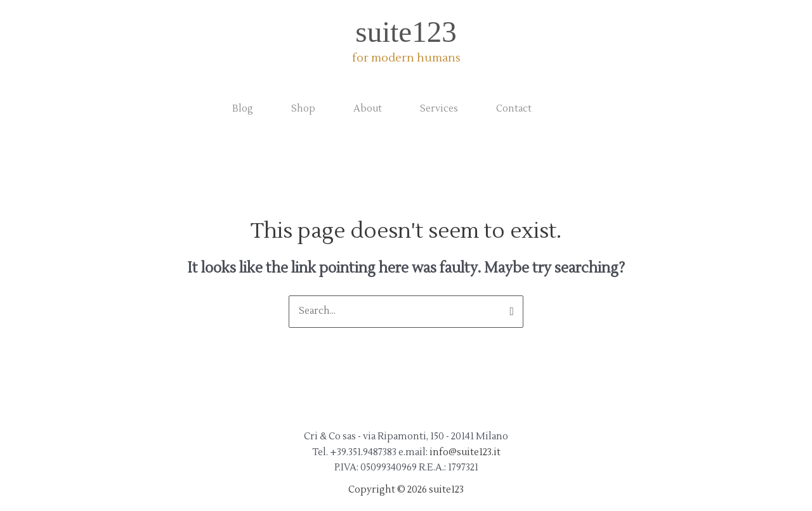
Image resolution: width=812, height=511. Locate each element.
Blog (243, 109)
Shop (303, 109)
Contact (514, 109)
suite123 (406, 32)
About (368, 109)
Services (439, 109)
